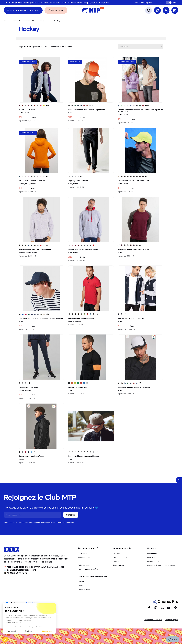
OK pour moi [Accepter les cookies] (47, 631)
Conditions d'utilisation (153, 620)
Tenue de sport (45, 21)
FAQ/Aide (116, 561)
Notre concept (84, 565)
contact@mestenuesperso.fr (22, 570)
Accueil (7, 21)
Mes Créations (153, 561)
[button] (5, 640)
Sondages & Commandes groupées (161, 565)
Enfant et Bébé (84, 590)
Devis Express (118, 565)
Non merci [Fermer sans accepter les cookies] (11, 631)
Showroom (82, 553)
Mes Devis (151, 557)
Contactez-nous (85, 557)
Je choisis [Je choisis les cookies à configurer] (29, 631)
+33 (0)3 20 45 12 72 (17, 573)
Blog (80, 561)
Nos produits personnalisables (24, 21)
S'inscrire (71, 515)
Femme (81, 586)
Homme (81, 582)
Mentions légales (172, 620)
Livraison (116, 553)
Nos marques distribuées (88, 569)
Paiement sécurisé (120, 557)
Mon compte (152, 553)
